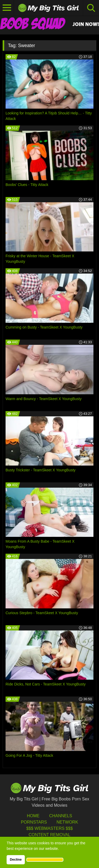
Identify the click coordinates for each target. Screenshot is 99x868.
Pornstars (34, 822)
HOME (33, 816)
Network (67, 822)
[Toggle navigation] (7, 8)
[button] (45, 860)
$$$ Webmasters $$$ (49, 828)
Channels (61, 816)
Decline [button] (16, 860)
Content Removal (49, 835)
